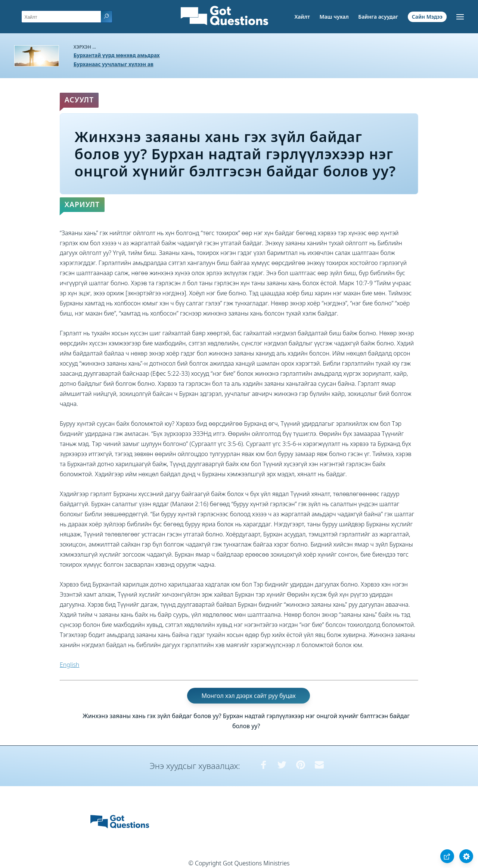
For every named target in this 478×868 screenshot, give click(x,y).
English (69, 665)
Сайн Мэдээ (427, 17)
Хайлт (302, 17)
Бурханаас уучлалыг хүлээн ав (114, 64)
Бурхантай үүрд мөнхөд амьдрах (117, 55)
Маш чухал (334, 17)
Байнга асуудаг (378, 17)
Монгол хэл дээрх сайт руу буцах (248, 696)
